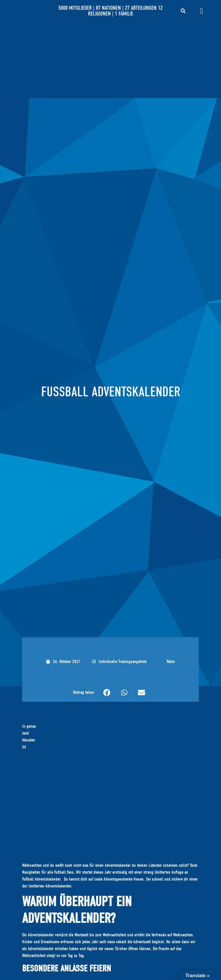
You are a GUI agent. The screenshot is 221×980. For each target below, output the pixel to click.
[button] (183, 11)
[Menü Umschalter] (202, 11)
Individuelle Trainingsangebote (123, 662)
